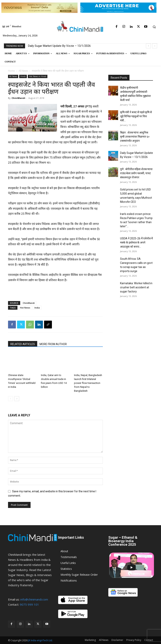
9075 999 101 (29, 604)
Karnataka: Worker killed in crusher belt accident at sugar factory (136, 287)
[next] (155, 46)
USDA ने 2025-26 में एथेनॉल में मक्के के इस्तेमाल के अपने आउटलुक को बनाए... (136, 243)
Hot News (25, 308)
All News (23, 71)
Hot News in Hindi (38, 76)
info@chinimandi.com (34, 599)
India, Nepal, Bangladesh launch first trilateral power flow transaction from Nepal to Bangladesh (88, 383)
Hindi (23, 76)
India (37, 308)
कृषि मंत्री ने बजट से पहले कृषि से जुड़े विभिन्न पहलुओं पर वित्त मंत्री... (136, 116)
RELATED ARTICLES (23, 344)
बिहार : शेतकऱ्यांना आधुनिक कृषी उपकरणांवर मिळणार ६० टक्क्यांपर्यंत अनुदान (135, 137)
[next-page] (17, 399)
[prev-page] (10, 399)
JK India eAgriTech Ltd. (40, 640)
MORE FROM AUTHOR (53, 344)
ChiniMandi (18, 98)
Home (11, 71)
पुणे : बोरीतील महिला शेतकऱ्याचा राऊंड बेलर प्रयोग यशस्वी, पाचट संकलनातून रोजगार (136, 173)
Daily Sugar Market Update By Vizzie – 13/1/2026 (59, 46)
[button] (154, 27)
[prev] (148, 46)
